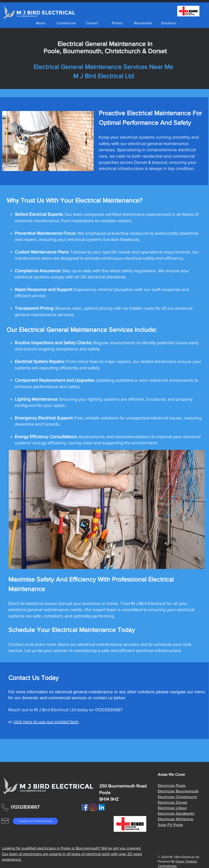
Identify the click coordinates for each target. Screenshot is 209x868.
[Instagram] (93, 807)
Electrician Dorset (172, 802)
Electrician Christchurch (177, 797)
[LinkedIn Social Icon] (102, 807)
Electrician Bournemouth (178, 791)
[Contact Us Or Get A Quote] (35, 821)
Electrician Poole (172, 786)
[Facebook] (85, 807)
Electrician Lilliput (172, 808)
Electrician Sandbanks (176, 813)
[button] (66, 23)
